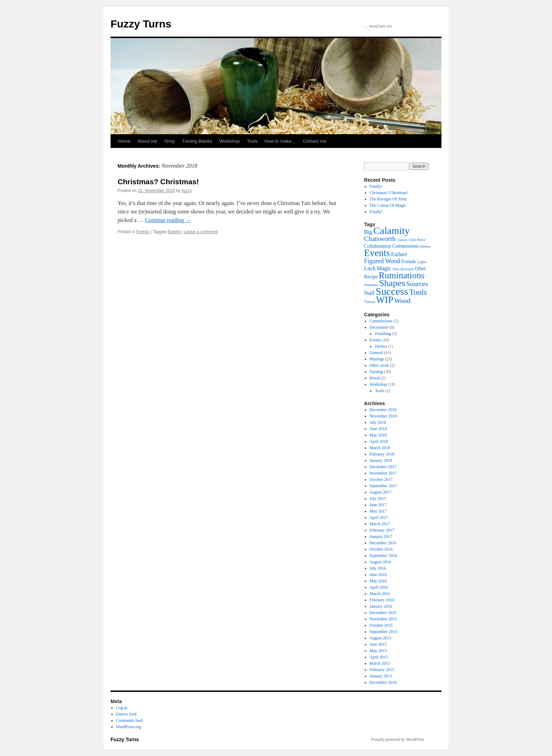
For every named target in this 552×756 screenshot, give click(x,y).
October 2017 (381, 479)
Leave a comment (201, 232)
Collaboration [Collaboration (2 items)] (378, 246)
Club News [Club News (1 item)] (417, 240)
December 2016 (383, 543)
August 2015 (381, 638)
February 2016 (382, 600)
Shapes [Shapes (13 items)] (392, 283)
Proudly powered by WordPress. (398, 739)
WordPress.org (128, 727)
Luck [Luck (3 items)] (370, 268)
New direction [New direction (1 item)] (403, 269)
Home (124, 141)
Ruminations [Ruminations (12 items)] (402, 275)
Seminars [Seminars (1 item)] (371, 285)
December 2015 (383, 613)
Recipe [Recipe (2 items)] (371, 277)
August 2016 (381, 562)
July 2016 (378, 568)
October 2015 (381, 625)
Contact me (314, 141)
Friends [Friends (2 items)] (409, 262)
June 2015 (378, 644)
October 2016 (381, 549)
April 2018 (379, 441)
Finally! (376, 186)
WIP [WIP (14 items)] (385, 300)
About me (148, 141)
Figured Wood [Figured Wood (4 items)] (382, 261)
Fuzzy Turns (141, 24)
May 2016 (378, 581)
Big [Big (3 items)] (368, 232)
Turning (376, 372)
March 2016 (380, 594)
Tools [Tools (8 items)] (418, 292)
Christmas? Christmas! (158, 182)
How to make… (280, 141)
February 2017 (382, 530)
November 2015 (383, 619)
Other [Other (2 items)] (420, 269)
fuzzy (187, 191)
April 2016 (379, 587)
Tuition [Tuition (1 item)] (369, 302)
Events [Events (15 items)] (377, 253)
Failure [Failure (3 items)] (399, 254)
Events (143, 232)
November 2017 (383, 473)
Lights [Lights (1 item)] (422, 262)
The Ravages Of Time (388, 199)
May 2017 (378, 511)
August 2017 (381, 492)
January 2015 (381, 676)
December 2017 (383, 467)
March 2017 (380, 524)
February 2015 (382, 670)
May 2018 (378, 435)
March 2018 (380, 448)
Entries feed (126, 714)
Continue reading (168, 220)
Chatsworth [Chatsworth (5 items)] (380, 239)
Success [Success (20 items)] (392, 291)
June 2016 (378, 575)
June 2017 (378, 505)
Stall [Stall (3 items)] (369, 293)
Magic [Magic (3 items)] (384, 268)
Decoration (379, 327)
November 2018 (383, 416)
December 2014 (383, 682)
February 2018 (382, 454)
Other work (379, 365)
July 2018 (378, 422)
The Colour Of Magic (388, 205)
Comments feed (130, 720)
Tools (252, 141)
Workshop (230, 141)
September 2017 (383, 486)
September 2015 (383, 632)
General (376, 353)
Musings (377, 359)
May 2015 (378, 651)
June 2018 (378, 429)
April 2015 (379, 657)
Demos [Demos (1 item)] (425, 246)
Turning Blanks (197, 141)
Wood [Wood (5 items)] (402, 301)
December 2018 (383, 410)
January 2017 (381, 537)
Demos (381, 346)
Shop (169, 141)
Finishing (383, 334)
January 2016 (381, 606)
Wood (375, 378)
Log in (122, 708)
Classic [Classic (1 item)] (402, 240)
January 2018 (381, 460)
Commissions (381, 321)
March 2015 (380, 663)
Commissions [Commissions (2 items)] (406, 246)
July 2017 (378, 498)
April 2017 (379, 518)
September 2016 (383, 556)
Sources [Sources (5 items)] (417, 284)
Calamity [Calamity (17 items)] (391, 231)
